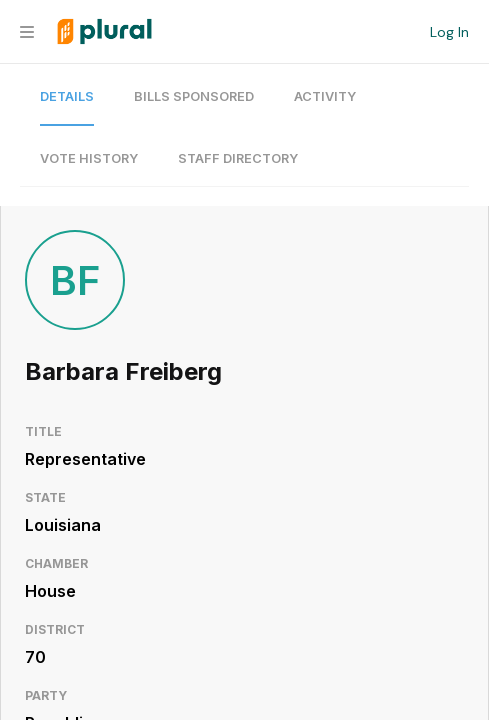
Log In (449, 32)
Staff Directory (238, 158)
